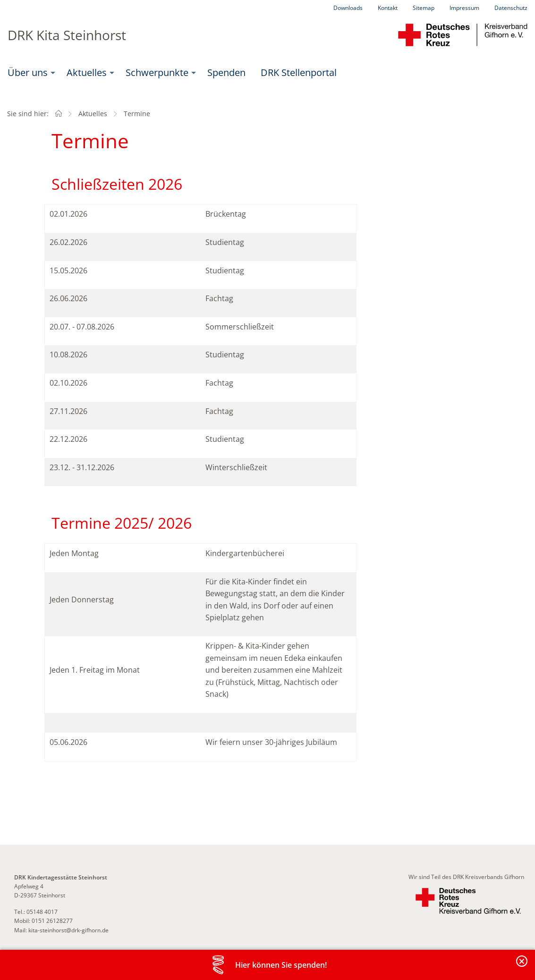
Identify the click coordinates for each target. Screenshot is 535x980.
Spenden (226, 72)
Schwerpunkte (157, 72)
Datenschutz (511, 8)
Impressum (464, 8)
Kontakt (388, 8)
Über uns (28, 72)
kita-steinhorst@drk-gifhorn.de (68, 930)
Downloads (348, 8)
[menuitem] (30, 73)
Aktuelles (87, 72)
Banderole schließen (522, 967)
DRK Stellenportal (299, 72)
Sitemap (424, 8)
